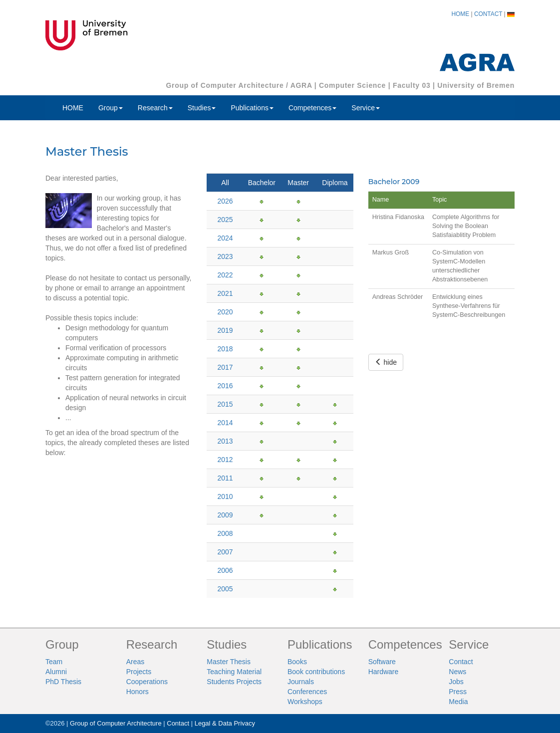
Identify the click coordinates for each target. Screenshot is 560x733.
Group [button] (111, 108)
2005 (225, 589)
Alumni (56, 672)
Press (458, 692)
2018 (225, 349)
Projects (139, 672)
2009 (225, 515)
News (457, 672)
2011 (225, 478)
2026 (225, 201)
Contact (461, 662)
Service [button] (366, 108)
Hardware (384, 672)
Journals (301, 682)
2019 (225, 330)
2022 (225, 275)
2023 (225, 256)
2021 (225, 293)
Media (458, 702)
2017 (225, 367)
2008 (225, 533)
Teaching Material (234, 672)
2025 (225, 220)
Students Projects (234, 682)
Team (54, 662)
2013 (225, 441)
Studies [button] (202, 108)
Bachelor (262, 183)
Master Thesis (229, 662)
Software (382, 662)
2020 (225, 312)
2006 (225, 570)
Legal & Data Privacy (225, 723)
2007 (225, 552)
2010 (225, 496)
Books (297, 662)
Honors (138, 692)
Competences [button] (312, 108)
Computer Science (352, 85)
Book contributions (316, 672)
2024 (225, 238)
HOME (461, 14)
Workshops (305, 702)
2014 (225, 423)
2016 (225, 386)
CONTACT (488, 14)
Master (298, 183)
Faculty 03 (412, 85)
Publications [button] (252, 108)
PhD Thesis (63, 682)
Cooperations (147, 682)
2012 (225, 460)
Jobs (456, 682)
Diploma (335, 183)
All (225, 183)
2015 (225, 404)
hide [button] (386, 362)
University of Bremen (476, 85)
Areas (136, 662)
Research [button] (155, 108)
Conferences (307, 692)
